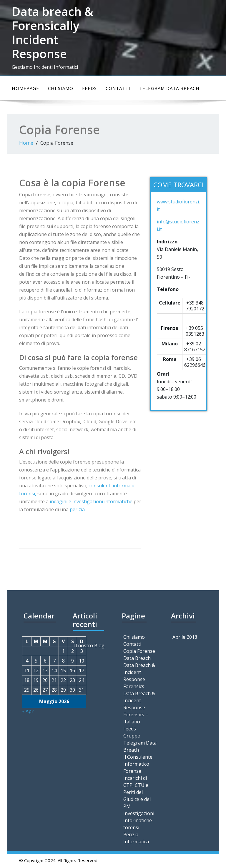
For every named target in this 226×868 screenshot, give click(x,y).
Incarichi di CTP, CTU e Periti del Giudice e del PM (137, 792)
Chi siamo (61, 88)
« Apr (28, 711)
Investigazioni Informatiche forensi (139, 820)
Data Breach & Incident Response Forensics (139, 676)
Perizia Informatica (136, 838)
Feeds (89, 88)
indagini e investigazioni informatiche (91, 501)
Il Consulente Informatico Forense (138, 764)
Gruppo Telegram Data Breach (140, 743)
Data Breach (137, 658)
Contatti (118, 88)
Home (26, 143)
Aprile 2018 (185, 637)
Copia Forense (139, 651)
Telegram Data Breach (169, 88)
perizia (77, 509)
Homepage (25, 88)
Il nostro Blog (89, 645)
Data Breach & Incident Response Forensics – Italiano (139, 708)
